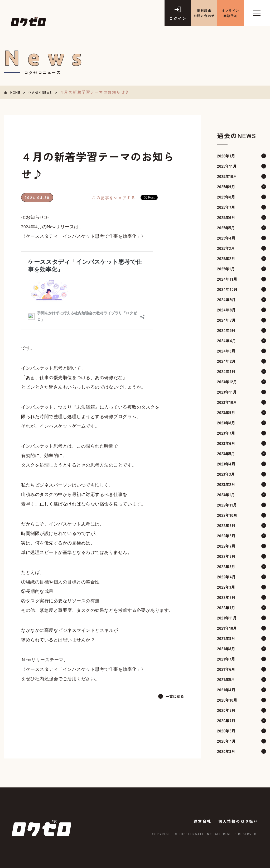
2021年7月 (226, 658)
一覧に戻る (174, 696)
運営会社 (200, 821)
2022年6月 (226, 556)
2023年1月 (226, 494)
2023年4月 (226, 463)
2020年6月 (226, 730)
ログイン (178, 18)
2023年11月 (227, 391)
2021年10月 (227, 628)
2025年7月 (226, 207)
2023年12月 (227, 381)
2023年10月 (227, 402)
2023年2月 (226, 484)
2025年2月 (226, 258)
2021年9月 (226, 638)
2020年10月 (227, 699)
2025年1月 (226, 268)
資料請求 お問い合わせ (204, 13)
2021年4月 (226, 689)
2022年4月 (226, 576)
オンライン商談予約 (230, 13)
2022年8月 (226, 535)
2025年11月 (227, 165)
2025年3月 (226, 248)
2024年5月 (226, 330)
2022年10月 (227, 515)
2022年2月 (226, 597)
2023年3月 (226, 473)
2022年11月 (227, 504)
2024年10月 (227, 289)
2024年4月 (226, 340)
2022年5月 (226, 566)
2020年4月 (226, 740)
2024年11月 (227, 278)
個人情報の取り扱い (238, 821)
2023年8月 (226, 422)
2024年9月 (226, 299)
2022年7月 (226, 545)
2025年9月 (226, 186)
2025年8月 (226, 196)
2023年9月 (226, 412)
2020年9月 (226, 710)
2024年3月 (226, 350)
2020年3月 (226, 751)
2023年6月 (226, 443)
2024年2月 (226, 361)
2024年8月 (226, 309)
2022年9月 (226, 525)
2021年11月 (227, 617)
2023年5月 (226, 453)
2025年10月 (227, 176)
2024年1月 (226, 371)
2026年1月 (226, 155)
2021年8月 (226, 648)
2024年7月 (226, 319)
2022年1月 (226, 607)
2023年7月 (226, 432)
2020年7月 (226, 720)
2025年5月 (226, 227)
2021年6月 (226, 669)
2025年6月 (226, 217)
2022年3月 (226, 586)
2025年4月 (226, 237)
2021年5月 (226, 679)
